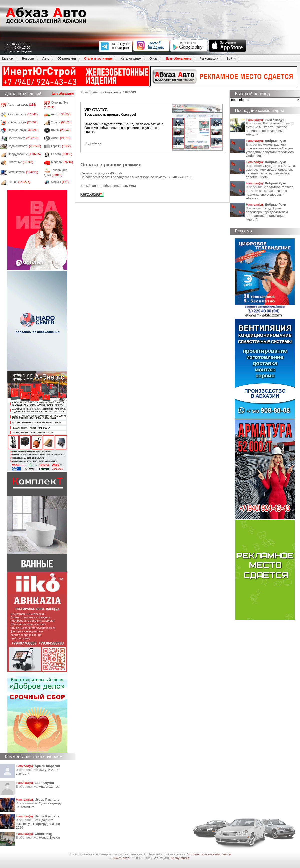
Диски (61, 138)
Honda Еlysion (49, 837)
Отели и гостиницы (98, 59)
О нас (153, 59)
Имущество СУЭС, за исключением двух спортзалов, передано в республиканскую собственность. (270, 171)
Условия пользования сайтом (209, 854)
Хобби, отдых (23, 122)
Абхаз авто (122, 858)
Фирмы (60, 182)
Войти (231, 59)
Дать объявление (179, 59)
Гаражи (61, 146)
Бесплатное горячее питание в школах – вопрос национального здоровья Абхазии (270, 129)
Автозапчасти (23, 114)
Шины (61, 130)
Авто (46, 59)
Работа (62, 154)
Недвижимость (24, 146)
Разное (19, 182)
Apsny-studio (180, 858)
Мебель (62, 162)
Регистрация (209, 59)
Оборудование (24, 154)
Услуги (61, 122)
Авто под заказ (22, 105)
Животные (21, 162)
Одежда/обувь (23, 130)
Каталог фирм (131, 59)
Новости (28, 59)
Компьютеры (23, 172)
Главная (8, 59)
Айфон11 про (49, 787)
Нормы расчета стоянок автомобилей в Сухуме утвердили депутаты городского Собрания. (270, 150)
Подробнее (93, 143)
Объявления (67, 59)
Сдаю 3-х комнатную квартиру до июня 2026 (38, 824)
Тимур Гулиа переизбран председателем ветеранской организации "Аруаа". (267, 214)
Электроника (23, 138)
